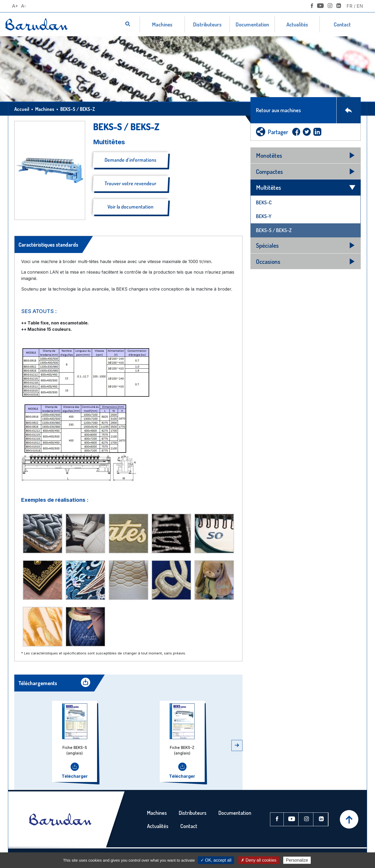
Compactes (269, 171)
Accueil (22, 109)
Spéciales (267, 245)
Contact (342, 24)
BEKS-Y (264, 216)
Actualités (297, 24)
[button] (237, 745)
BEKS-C (264, 202)
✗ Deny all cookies (259, 860)
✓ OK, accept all (216, 860)
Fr (349, 6)
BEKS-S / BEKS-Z (274, 230)
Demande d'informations (131, 160)
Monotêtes (269, 155)
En (360, 6)
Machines (162, 24)
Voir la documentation (131, 207)
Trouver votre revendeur (131, 183)
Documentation (252, 24)
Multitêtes (269, 187)
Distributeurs (207, 24)
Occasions (268, 261)
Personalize (297, 860)
